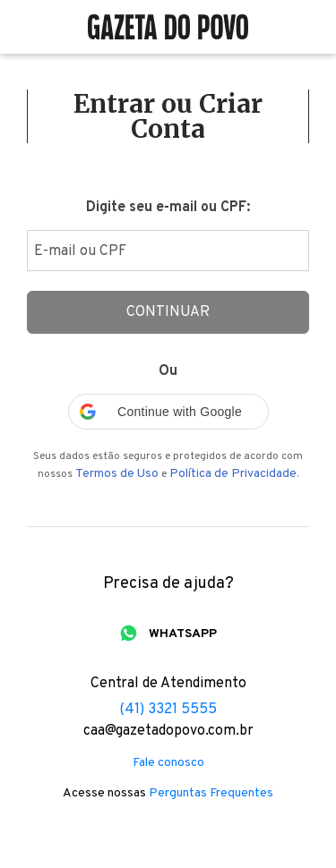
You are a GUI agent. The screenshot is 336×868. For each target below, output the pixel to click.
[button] (168, 412)
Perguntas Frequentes (211, 794)
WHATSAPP (183, 634)
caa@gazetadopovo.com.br (168, 731)
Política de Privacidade (233, 474)
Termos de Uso (117, 474)
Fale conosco (168, 763)
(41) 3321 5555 (168, 710)
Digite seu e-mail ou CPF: (168, 208)
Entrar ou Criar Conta (168, 116)
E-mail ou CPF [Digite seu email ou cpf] (80, 251)
